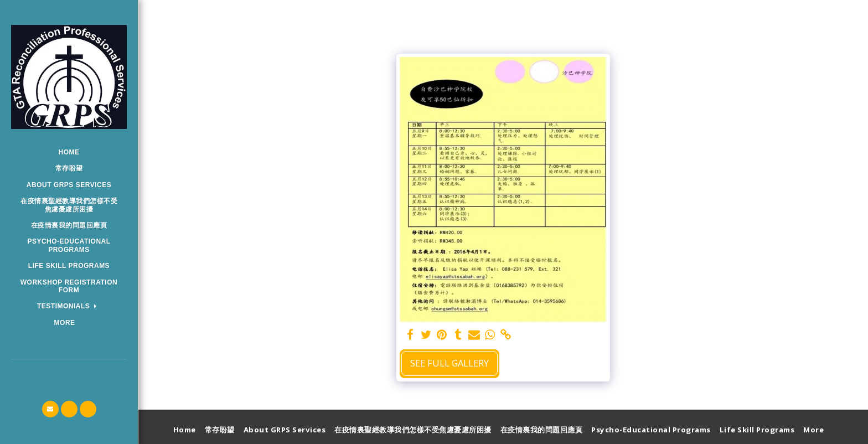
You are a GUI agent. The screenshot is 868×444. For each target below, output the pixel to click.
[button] (69, 306)
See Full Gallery (449, 363)
